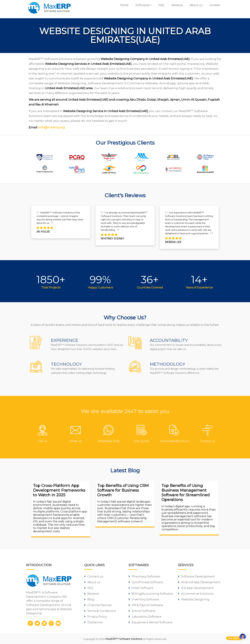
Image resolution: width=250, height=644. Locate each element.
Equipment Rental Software (150, 622)
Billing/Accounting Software (151, 594)
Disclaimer (94, 622)
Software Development (196, 576)
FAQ (161, 5)
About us (196, 5)
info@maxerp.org (52, 127)
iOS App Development (196, 588)
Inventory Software (144, 599)
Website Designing (194, 599)
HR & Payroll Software (146, 605)
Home (124, 5)
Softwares (142, 5)
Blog (89, 599)
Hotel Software (141, 588)
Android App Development (199, 582)
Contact (215, 5)
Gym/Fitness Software (146, 582)
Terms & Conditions (100, 611)
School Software (142, 611)
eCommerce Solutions (196, 594)
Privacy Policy (96, 617)
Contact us (94, 576)
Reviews (177, 5)
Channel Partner (98, 605)
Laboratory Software (145, 617)
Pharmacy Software (144, 576)
